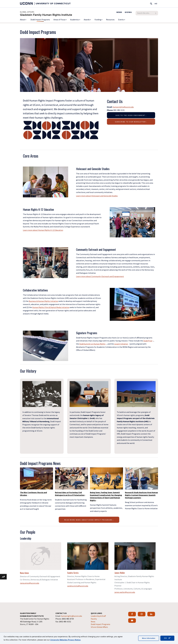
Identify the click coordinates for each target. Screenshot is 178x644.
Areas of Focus (60, 20)
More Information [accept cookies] (149, 638)
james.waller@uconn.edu (125, 592)
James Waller (120, 573)
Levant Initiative (122, 344)
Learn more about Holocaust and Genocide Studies (97, 196)
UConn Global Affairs (99, 627)
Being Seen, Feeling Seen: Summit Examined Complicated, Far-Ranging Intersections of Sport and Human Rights (106, 496)
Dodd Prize (148, 341)
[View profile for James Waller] (135, 556)
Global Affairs (27, 12)
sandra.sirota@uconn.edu (78, 586)
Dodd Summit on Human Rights (93, 344)
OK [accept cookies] (167, 638)
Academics (75, 20)
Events (122, 20)
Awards (87, 20)
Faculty (94, 619)
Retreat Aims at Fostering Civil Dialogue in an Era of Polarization (70, 494)
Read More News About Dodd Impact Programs (89, 520)
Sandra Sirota (73, 573)
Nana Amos (24, 573)
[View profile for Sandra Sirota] (88, 556)
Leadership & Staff (98, 616)
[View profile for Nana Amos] (41, 556)
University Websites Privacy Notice (65, 640)
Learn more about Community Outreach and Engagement (100, 276)
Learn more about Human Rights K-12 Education (43, 230)
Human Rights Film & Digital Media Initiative (51, 307)
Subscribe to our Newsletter (131, 122)
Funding (99, 20)
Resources (110, 20)
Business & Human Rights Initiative (43, 301)
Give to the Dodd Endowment (131, 115)
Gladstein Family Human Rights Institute (46, 15)
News (119, 12)
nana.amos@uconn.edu (30, 583)
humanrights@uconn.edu (123, 107)
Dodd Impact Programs (40, 20)
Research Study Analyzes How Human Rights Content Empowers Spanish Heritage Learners (141, 495)
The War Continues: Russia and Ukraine (33, 494)
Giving (128, 12)
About (23, 20)
